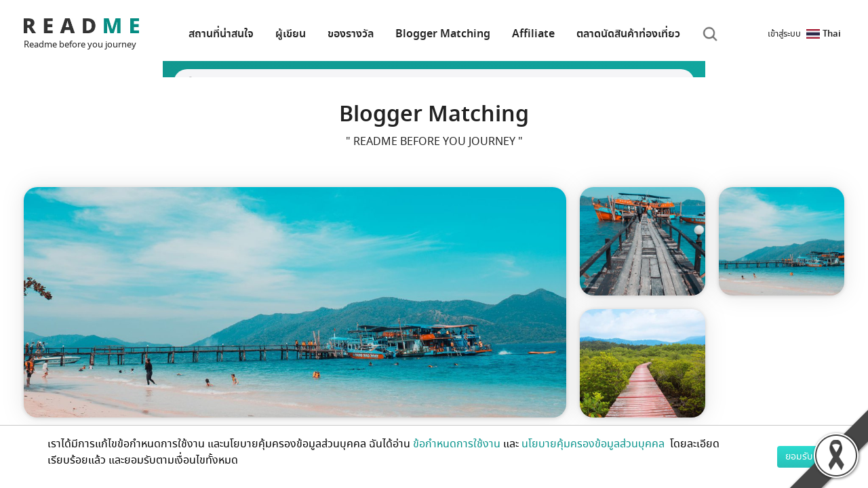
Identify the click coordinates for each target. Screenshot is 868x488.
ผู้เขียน (291, 34)
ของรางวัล (351, 34)
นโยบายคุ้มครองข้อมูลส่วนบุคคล (594, 444)
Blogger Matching (443, 34)
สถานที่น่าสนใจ (221, 34)
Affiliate (533, 34)
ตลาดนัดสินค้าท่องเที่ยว (628, 34)
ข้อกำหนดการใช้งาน (457, 444)
